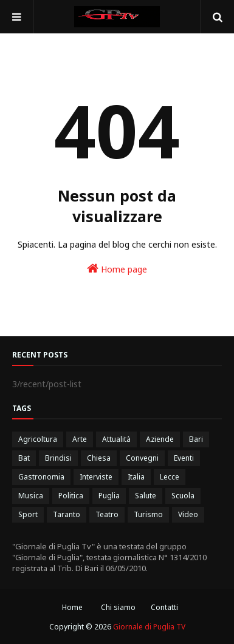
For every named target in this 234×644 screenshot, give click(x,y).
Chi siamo (118, 607)
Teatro (107, 514)
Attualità (116, 439)
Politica (71, 496)
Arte (80, 439)
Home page (117, 269)
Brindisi (58, 458)
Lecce (170, 477)
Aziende (160, 439)
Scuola (183, 496)
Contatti (164, 607)
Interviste (96, 477)
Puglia (109, 496)
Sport (28, 514)
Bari (196, 439)
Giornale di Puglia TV (149, 627)
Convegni (142, 458)
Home (72, 607)
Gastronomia (41, 477)
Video (188, 514)
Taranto (67, 514)
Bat (24, 458)
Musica (31, 496)
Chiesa (99, 458)
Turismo (148, 514)
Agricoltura (38, 439)
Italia (136, 477)
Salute (146, 496)
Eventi (184, 458)
